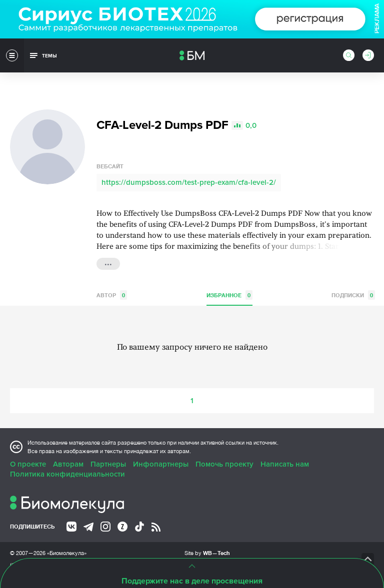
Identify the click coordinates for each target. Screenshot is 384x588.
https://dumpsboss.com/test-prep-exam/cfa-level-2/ (189, 182)
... (108, 263)
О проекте (28, 464)
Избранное (229, 295)
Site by (207, 553)
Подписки (353, 295)
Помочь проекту (224, 464)
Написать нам (285, 464)
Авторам (68, 464)
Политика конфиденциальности (67, 474)
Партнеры (108, 464)
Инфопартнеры (161, 464)
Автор (112, 295)
